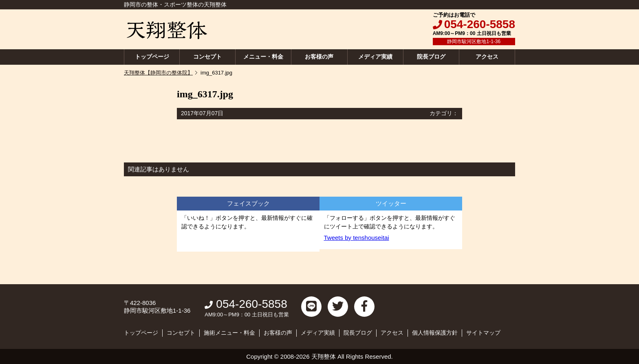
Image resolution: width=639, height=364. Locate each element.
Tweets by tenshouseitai (357, 238)
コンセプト (207, 57)
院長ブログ (431, 57)
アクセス (487, 57)
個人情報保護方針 (435, 333)
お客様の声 (319, 57)
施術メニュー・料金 (229, 333)
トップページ (152, 57)
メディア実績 (375, 57)
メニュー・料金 (263, 57)
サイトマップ (483, 333)
